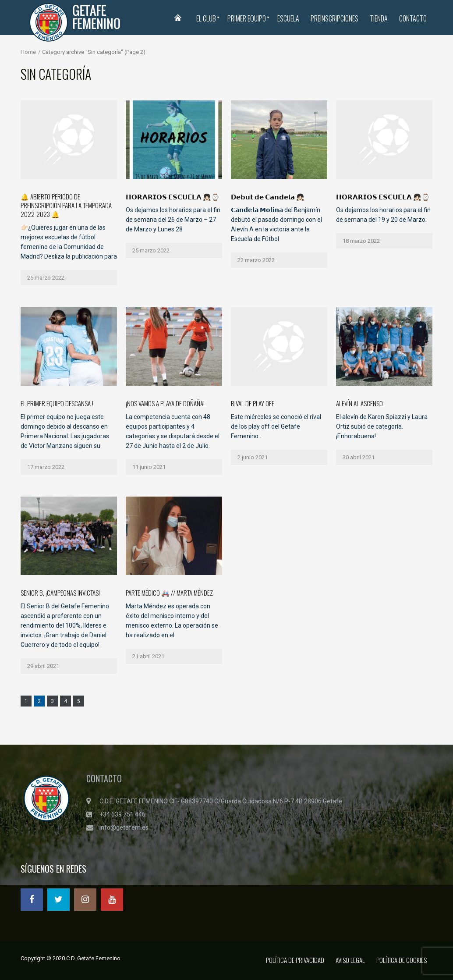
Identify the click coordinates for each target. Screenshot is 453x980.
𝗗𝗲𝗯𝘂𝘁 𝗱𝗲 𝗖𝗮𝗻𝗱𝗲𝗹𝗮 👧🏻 (268, 196)
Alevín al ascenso (359, 403)
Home (28, 52)
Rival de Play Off (253, 403)
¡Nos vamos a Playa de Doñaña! (165, 403)
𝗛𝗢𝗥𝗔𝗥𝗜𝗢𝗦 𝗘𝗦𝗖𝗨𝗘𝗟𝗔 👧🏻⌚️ (173, 196)
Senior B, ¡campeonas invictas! (60, 593)
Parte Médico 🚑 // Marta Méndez (169, 593)
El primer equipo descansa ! (57, 403)
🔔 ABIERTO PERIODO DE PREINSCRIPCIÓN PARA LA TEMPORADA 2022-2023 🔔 (66, 205)
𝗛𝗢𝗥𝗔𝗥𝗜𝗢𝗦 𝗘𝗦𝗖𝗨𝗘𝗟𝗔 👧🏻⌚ (383, 196)
